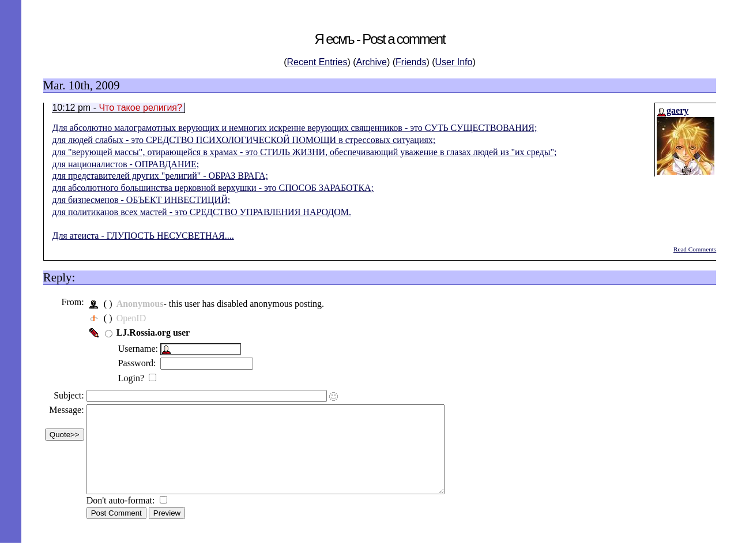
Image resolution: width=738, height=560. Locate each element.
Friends (411, 62)
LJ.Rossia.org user (157, 332)
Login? (136, 378)
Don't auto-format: (126, 518)
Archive (372, 62)
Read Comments (695, 249)
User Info (454, 62)
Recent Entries (317, 62)
